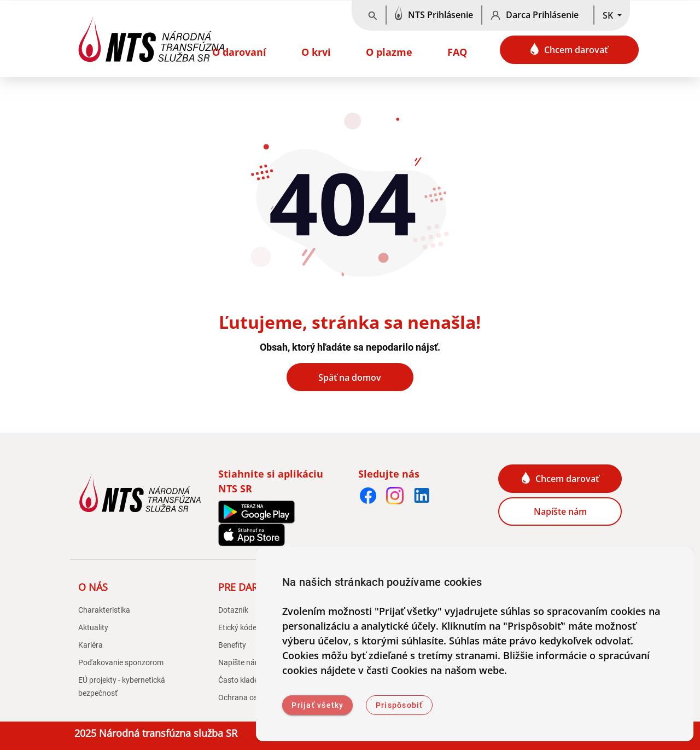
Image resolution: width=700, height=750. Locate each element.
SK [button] (609, 15)
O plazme (389, 52)
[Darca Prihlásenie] (538, 15)
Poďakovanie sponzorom (121, 662)
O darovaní (239, 52)
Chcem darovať (569, 49)
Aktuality (93, 627)
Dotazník (233, 610)
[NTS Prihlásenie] (434, 15)
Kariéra (91, 645)
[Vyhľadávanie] (373, 15)
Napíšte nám (560, 511)
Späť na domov (350, 377)
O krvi (316, 52)
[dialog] (475, 644)
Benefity (232, 645)
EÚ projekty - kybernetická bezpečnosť (122, 687)
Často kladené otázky (255, 680)
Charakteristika (104, 610)
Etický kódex (239, 627)
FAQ (457, 52)
